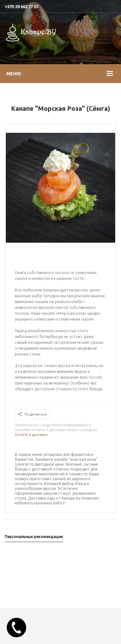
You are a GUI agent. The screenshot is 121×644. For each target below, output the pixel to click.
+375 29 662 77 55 (22, 6)
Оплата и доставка (31, 435)
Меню (14, 74)
